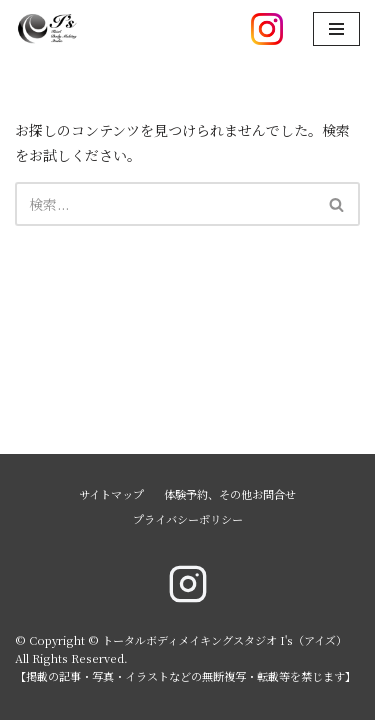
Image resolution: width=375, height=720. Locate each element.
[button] (336, 204)
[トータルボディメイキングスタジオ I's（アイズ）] (47, 29)
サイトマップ (111, 494)
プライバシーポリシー (188, 519)
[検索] (165, 204)
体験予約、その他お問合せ (230, 494)
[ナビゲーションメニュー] (336, 29)
